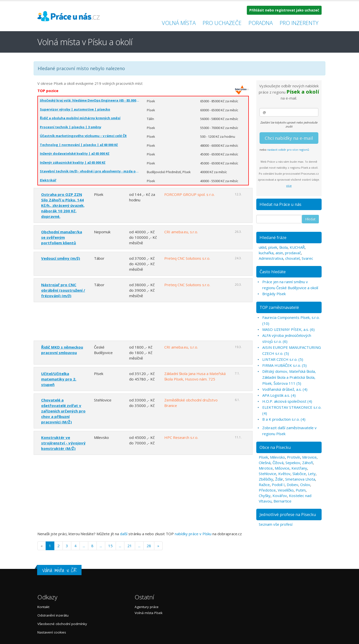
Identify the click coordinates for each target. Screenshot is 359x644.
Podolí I (278, 485)
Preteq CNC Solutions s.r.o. (187, 258)
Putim (301, 490)
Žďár (279, 479)
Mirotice (266, 468)
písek (273, 247)
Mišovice (282, 468)
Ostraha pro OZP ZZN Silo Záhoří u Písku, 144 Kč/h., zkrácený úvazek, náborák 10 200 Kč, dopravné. (63, 205)
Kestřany (299, 468)
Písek (263, 457)
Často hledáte (273, 272)
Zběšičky (266, 479)
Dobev (292, 485)
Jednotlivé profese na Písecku (288, 514)
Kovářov (280, 496)
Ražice (264, 485)
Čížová (278, 463)
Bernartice (282, 501)
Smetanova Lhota (300, 479)
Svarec (307, 258)
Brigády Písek (274, 294)
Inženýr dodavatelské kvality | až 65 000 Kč (75, 153)
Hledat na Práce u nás (280, 204)
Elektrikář (48, 180)
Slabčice (299, 474)
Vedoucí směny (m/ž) (61, 258)
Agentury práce (147, 607)
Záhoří (308, 463)
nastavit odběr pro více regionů (288, 150)
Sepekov (293, 463)
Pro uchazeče (222, 23)
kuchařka (266, 253)
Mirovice (309, 457)
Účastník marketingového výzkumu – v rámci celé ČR (83, 136)
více (289, 186)
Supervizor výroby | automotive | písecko (75, 109)
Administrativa (271, 258)
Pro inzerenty (299, 23)
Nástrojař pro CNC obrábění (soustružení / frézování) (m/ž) (63, 290)
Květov (284, 474)
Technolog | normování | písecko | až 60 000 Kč (79, 145)
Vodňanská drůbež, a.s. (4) (285, 389)
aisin (279, 253)
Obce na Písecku (275, 447)
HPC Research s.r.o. (181, 437)
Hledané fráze (273, 237)
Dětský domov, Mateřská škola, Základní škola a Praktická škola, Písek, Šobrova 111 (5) (289, 377)
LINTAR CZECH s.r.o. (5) (283, 359)
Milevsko (277, 457)
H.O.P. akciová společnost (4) (287, 401)
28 (149, 546)
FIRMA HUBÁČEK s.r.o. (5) (284, 365)
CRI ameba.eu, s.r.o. (181, 232)
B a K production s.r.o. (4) (284, 419)
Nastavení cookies (52, 632)
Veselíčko (286, 490)
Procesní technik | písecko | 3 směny (71, 127)
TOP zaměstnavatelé (279, 307)
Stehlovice (268, 474)
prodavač (293, 253)
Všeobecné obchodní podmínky (62, 624)
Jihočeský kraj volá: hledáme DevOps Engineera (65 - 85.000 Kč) (90, 100)
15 (110, 546)
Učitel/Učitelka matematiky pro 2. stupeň (59, 379)
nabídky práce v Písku (193, 534)
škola (283, 247)
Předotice (267, 490)
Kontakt (43, 607)
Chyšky (265, 496)
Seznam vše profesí (276, 524)
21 (130, 546)
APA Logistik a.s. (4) (279, 395)
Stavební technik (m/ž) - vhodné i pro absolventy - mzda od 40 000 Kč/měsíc (90, 171)
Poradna (261, 23)
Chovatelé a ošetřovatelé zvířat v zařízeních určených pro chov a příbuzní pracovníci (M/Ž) (63, 411)
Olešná (265, 463)
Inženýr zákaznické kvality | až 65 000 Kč (73, 162)
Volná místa (179, 23)
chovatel (292, 258)
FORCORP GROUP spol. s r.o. (189, 194)
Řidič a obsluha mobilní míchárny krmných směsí (80, 118)
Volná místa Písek (149, 613)
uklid (263, 247)
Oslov (305, 485)
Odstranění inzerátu (53, 615)
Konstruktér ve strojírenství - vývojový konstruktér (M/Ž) (63, 443)
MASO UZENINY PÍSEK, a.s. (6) (288, 329)
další (124, 534)
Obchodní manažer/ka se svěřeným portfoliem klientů (62, 237)
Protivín (294, 457)
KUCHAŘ (297, 247)
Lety (312, 474)
